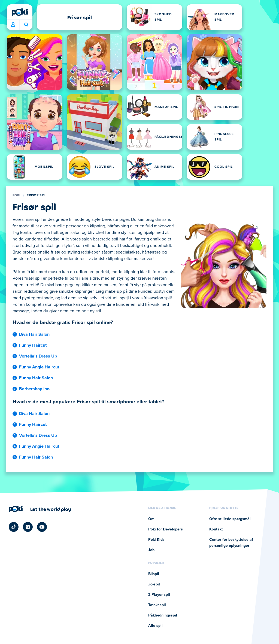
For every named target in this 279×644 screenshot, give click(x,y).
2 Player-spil (159, 595)
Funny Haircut (33, 345)
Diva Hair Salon (34, 334)
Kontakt (216, 529)
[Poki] (20, 12)
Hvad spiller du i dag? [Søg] (26, 25)
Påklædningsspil (163, 615)
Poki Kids (156, 540)
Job (151, 550)
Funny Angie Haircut (39, 367)
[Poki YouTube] (42, 527)
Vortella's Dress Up (38, 356)
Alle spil (155, 626)
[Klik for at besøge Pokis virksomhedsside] (40, 509)
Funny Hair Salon (36, 378)
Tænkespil (157, 605)
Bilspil (154, 574)
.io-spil (154, 584)
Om (151, 519)
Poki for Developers (166, 529)
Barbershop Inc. (35, 389)
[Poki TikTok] (14, 527)
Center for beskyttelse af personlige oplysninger (231, 543)
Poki (16, 196)
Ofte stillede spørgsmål (230, 519)
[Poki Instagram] (28, 527)
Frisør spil (36, 196)
